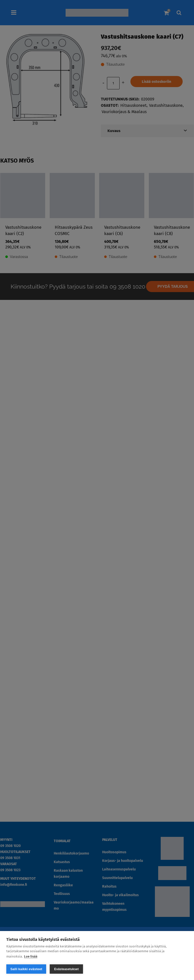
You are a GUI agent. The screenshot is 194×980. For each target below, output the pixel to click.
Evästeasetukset (66, 969)
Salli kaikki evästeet (26, 969)
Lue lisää (31, 956)
